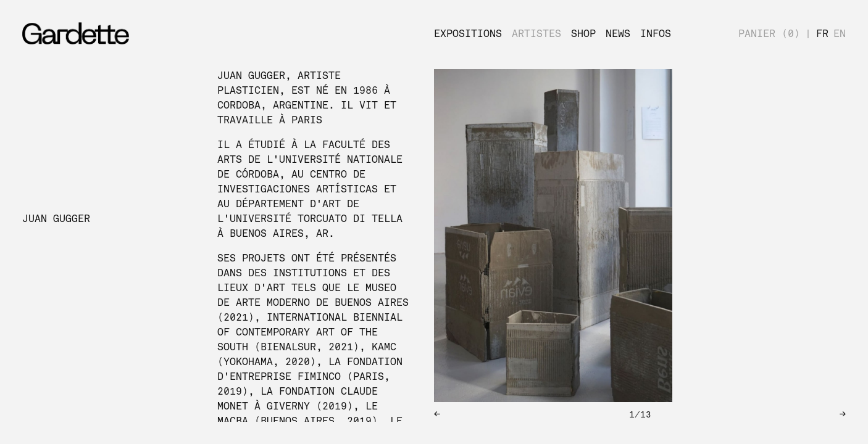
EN (840, 35)
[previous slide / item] (516, 245)
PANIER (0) (769, 35)
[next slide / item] (763, 245)
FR (822, 35)
